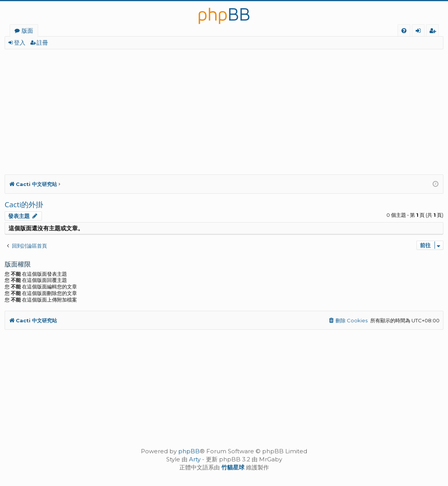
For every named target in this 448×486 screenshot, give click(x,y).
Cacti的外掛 (24, 204)
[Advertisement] (224, 107)
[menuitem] (404, 31)
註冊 (42, 43)
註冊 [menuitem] (434, 32)
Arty (195, 459)
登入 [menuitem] (420, 32)
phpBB (189, 451)
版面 (27, 30)
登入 (20, 43)
